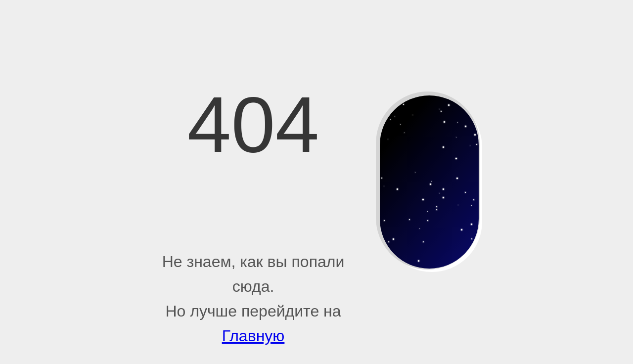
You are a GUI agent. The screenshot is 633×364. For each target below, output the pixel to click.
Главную (253, 336)
